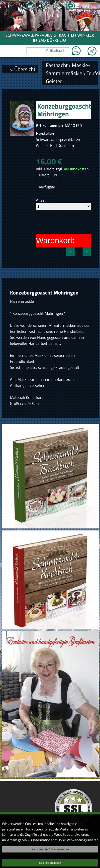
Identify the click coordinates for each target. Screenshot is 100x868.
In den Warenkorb (43, 240)
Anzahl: (42, 200)
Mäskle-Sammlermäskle (68, 69)
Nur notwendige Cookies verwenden (50, 849)
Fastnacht (57, 65)
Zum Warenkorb (92, 48)
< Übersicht (23, 69)
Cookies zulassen (50, 863)
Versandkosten (76, 169)
